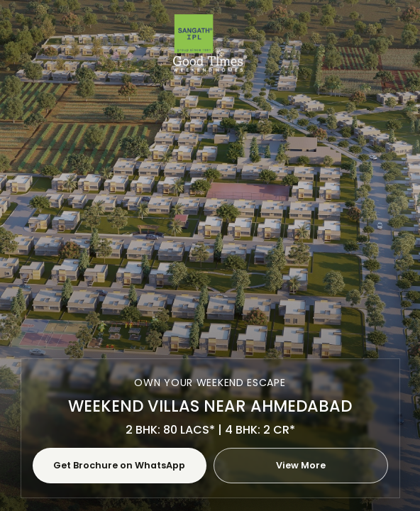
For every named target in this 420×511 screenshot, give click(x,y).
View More (301, 465)
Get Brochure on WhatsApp (119, 465)
